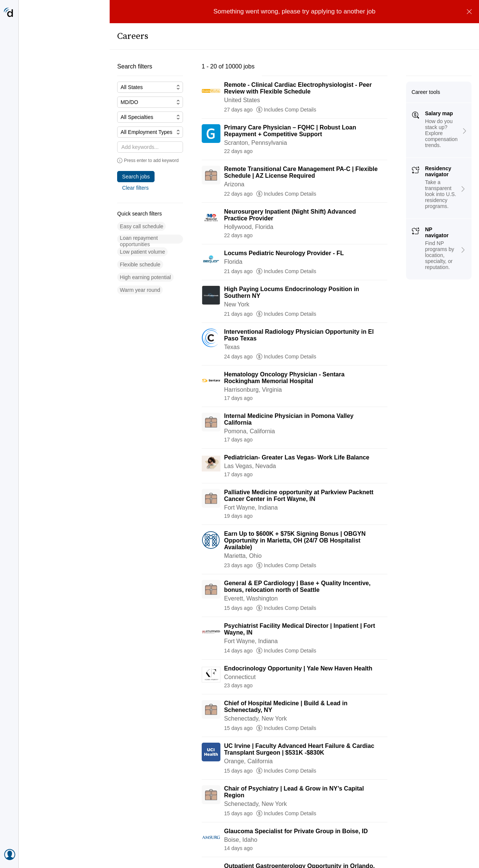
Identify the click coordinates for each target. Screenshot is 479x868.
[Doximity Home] (9, 13)
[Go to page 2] (217, 849)
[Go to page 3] (232, 849)
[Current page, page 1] (201, 849)
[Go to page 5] (263, 849)
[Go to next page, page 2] (321, 849)
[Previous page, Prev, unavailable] (177, 849)
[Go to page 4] (248, 849)
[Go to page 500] (294, 849)
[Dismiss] (469, 12)
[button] (51, 215)
